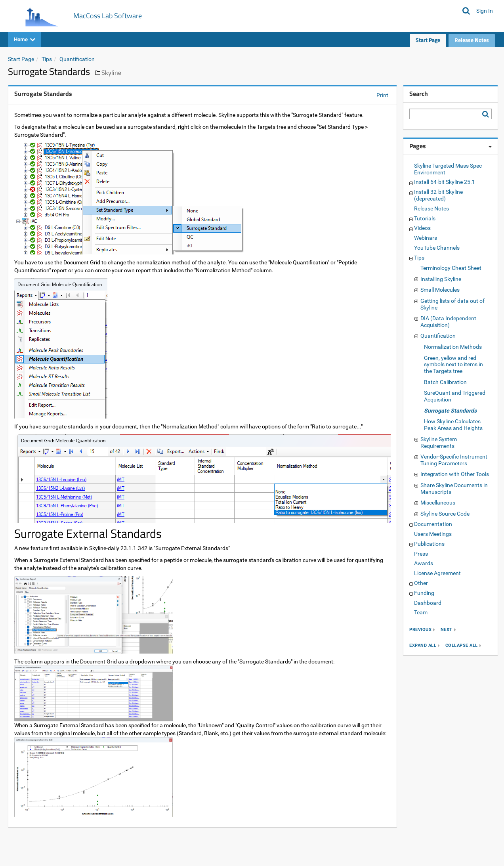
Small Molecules (440, 290)
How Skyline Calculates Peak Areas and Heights (453, 425)
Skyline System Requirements (439, 443)
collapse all (462, 646)
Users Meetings (433, 534)
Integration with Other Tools (455, 474)
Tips (47, 59)
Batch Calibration (445, 382)
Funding (424, 593)
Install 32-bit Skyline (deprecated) (438, 195)
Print (382, 95)
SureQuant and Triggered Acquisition (455, 396)
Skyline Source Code (445, 514)
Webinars (426, 238)
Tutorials (425, 218)
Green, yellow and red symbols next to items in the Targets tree (453, 365)
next (447, 630)
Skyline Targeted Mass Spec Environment (448, 169)
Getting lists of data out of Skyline (452, 304)
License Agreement (437, 573)
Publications (429, 544)
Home (25, 39)
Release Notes (472, 40)
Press (421, 554)
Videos (422, 228)
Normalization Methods (453, 347)
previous (420, 630)
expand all (423, 646)
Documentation (433, 524)
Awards (424, 563)
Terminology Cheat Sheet (451, 268)
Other (421, 583)
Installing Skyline (441, 279)
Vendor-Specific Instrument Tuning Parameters (454, 460)
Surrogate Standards (450, 411)
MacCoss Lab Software (108, 16)
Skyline (111, 73)
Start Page (428, 40)
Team (421, 612)
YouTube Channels (437, 248)
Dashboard (428, 603)
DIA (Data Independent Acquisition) (448, 322)
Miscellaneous (438, 503)
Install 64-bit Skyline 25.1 (445, 182)
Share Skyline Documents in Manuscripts (454, 488)
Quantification (77, 59)
